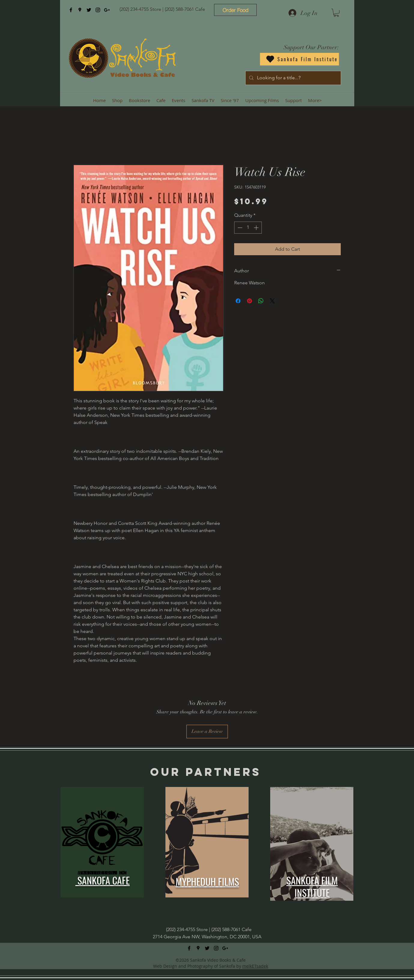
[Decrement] (239, 228)
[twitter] (89, 10)
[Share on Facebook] (238, 301)
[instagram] (98, 10)
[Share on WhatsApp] (261, 301)
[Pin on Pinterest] (249, 301)
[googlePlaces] (80, 10)
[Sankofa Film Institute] (299, 59)
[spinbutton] (248, 228)
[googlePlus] (107, 10)
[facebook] (71, 10)
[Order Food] (235, 10)
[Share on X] (272, 301)
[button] (336, 13)
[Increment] (257, 228)
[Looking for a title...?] (293, 78)
